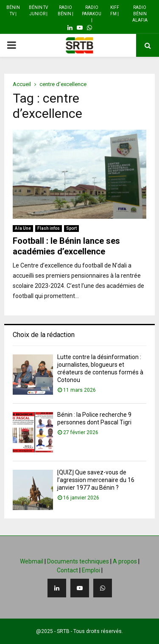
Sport (71, 228)
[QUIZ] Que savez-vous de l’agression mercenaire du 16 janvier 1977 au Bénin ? (96, 480)
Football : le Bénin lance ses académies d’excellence (66, 246)
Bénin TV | (13, 11)
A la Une (23, 228)
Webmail (32, 561)
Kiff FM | (115, 11)
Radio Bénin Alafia (140, 14)
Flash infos (49, 228)
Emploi (91, 570)
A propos (125, 561)
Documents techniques (78, 561)
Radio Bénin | (66, 11)
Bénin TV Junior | (38, 11)
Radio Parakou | (92, 14)
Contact (67, 570)
